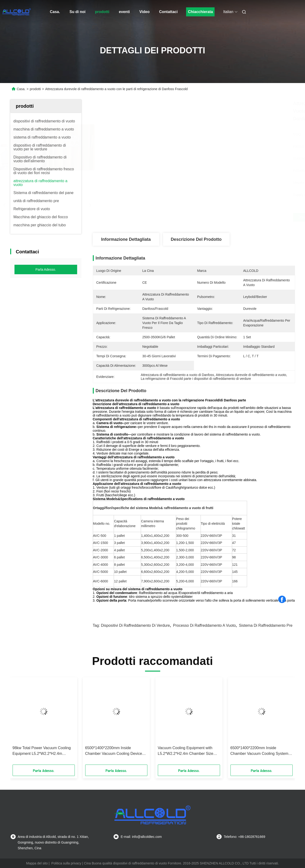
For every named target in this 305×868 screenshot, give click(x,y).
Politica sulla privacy (66, 863)
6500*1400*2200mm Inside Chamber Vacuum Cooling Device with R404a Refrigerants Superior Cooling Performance (114, 751)
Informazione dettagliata (126, 239)
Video (144, 12)
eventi (124, 12)
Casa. (55, 12)
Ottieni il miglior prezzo (219, 217)
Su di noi (78, 12)
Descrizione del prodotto (196, 239)
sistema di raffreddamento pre (266, 625)
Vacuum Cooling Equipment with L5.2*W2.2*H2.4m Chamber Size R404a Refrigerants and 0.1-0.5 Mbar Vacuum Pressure (186, 751)
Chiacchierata (200, 12)
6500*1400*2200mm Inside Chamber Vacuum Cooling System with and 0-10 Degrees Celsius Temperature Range (259, 751)
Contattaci (168, 12)
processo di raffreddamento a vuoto (204, 625)
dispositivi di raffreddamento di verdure (135, 625)
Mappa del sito (37, 863)
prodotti (102, 12)
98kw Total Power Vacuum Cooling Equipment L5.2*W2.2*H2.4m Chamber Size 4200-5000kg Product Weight (43, 751)
